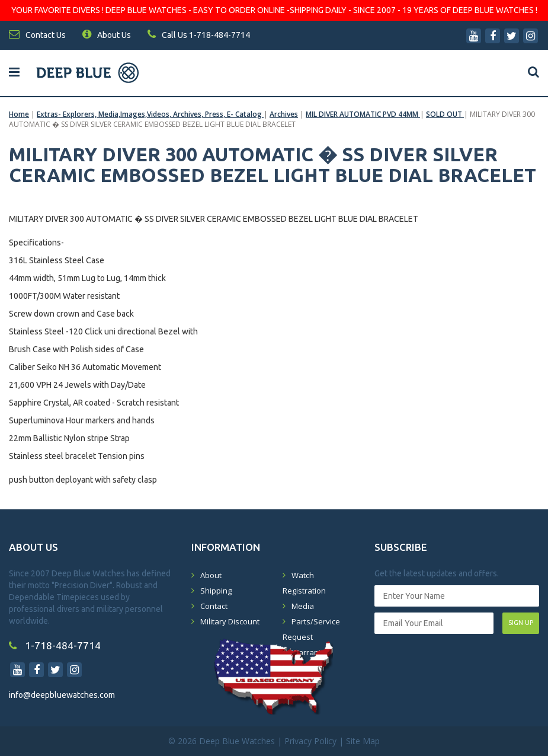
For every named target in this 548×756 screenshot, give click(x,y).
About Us (107, 35)
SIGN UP (521, 623)
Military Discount (230, 621)
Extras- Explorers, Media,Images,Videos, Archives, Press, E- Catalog (150, 114)
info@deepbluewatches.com (62, 695)
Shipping (216, 591)
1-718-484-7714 (55, 645)
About (211, 575)
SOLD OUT (445, 114)
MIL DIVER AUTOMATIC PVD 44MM (363, 114)
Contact (214, 606)
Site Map (363, 741)
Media (303, 606)
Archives (284, 114)
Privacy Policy (310, 741)
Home (19, 114)
